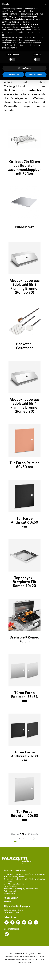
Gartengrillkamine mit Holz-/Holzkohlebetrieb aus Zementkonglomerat (24, 876)
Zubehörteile (10, 894)
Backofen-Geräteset (24, 346)
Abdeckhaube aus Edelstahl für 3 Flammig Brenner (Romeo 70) (25, 287)
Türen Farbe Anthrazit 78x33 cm (25, 756)
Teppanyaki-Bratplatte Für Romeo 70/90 (25, 582)
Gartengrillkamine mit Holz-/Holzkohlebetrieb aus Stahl (24, 880)
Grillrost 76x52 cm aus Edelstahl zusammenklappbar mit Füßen (24, 168)
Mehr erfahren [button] (24, 68)
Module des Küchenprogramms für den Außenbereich (21, 890)
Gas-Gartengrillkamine (14, 884)
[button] (46, 4)
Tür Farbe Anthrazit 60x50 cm (24, 523)
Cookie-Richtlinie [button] (12, 22)
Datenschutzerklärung (13, 910)
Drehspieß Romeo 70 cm (24, 640)
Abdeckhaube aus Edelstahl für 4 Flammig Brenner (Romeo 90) (25, 406)
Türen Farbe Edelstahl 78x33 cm (24, 697)
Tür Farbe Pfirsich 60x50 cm (24, 465)
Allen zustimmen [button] (36, 75)
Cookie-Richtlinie (12, 913)
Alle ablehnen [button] (13, 75)
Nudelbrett (24, 227)
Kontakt (7, 902)
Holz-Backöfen (11, 886)
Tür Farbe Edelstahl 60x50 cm (25, 816)
